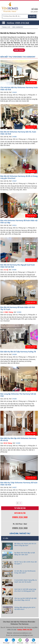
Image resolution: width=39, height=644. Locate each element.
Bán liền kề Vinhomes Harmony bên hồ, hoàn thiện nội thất (18, 133)
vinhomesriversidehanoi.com (22, 633)
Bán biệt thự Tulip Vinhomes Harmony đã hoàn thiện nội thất (19, 484)
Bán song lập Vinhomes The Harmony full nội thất (18, 395)
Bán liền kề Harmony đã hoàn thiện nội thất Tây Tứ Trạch (18, 308)
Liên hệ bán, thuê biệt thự (20, 533)
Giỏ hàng (35, 9)
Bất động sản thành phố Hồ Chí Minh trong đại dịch (25, 544)
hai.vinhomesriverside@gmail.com (22, 635)
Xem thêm (19, 50)
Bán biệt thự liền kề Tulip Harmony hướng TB (18, 352)
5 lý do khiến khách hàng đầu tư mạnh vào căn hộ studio (26, 581)
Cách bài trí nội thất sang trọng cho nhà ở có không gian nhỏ (25, 590)
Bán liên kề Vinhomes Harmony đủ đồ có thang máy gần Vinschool (19, 177)
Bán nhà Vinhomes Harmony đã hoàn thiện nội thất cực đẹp (19, 222)
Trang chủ (6, 27)
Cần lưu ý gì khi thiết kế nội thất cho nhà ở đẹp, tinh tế (25, 599)
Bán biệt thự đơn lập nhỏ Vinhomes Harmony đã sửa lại (18, 439)
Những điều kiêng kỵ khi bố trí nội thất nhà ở (25, 608)
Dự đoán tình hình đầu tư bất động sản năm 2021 (25, 554)
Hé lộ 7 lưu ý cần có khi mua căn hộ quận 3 (26, 563)
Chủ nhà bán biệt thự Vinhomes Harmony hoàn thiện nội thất (19, 88)
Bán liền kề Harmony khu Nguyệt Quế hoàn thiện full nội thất (18, 266)
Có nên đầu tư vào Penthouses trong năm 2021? (25, 572)
